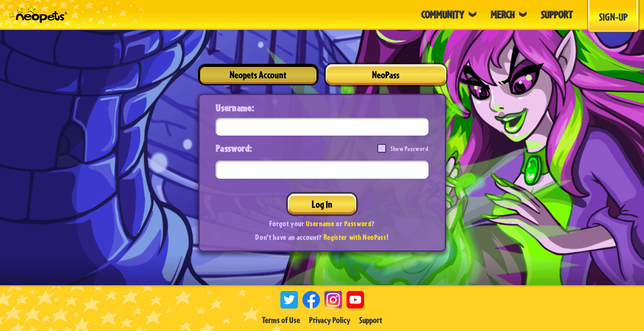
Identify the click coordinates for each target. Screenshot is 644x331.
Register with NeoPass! (356, 237)
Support (371, 320)
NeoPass (386, 75)
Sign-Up (613, 17)
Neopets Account (258, 75)
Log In (322, 204)
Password (358, 223)
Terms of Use (281, 320)
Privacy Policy (330, 320)
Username (320, 223)
